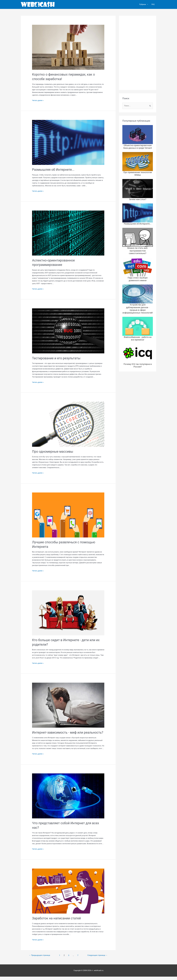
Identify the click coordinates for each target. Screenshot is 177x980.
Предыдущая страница (40, 959)
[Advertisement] (138, 53)
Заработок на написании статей (57, 922)
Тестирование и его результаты (57, 358)
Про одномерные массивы (53, 451)
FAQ (153, 4)
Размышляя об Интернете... (54, 170)
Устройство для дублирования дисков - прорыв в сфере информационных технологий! (138, 305)
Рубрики (143, 4)
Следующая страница (97, 959)
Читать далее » (38, 100)
